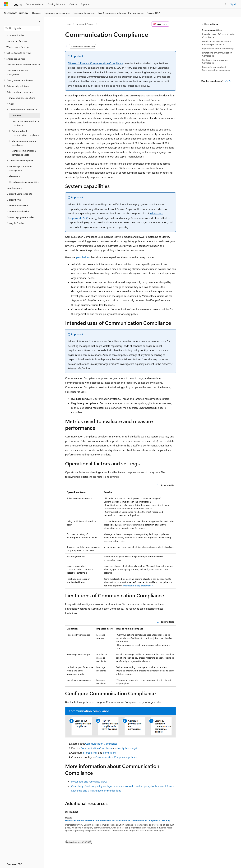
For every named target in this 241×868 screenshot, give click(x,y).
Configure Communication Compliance (215, 61)
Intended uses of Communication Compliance (219, 36)
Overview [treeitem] (16, 115)
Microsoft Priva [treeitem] (14, 200)
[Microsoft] (6, 4)
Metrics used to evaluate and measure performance (217, 43)
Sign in (234, 4)
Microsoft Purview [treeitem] (15, 35)
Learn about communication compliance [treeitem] (26, 123)
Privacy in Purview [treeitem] (15, 223)
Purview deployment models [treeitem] (20, 217)
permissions (83, 257)
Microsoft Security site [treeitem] (18, 211)
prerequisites (90, 753)
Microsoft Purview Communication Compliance (95, 63)
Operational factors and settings (218, 48)
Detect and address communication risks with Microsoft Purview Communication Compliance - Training (118, 821)
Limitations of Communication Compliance (217, 54)
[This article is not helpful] (230, 81)
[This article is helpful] (227, 81)
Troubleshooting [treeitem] (14, 188)
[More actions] (173, 24)
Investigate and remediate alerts (89, 781)
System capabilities (212, 30)
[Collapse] (39, 22)
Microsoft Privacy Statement (137, 586)
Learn (69, 24)
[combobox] (22, 28)
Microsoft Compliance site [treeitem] (19, 194)
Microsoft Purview (85, 24)
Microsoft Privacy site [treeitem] (17, 205)
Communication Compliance (101, 744)
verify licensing (127, 748)
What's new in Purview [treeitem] (18, 47)
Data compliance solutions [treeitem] (22, 98)
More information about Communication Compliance (216, 68)
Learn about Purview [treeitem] (17, 41)
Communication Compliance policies (116, 757)
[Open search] (226, 4)
